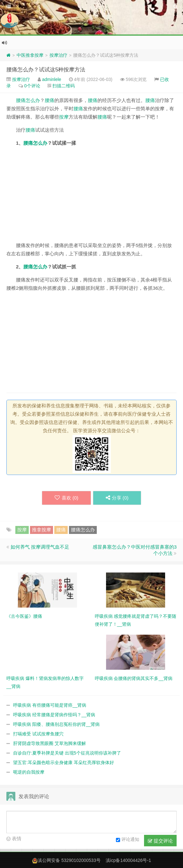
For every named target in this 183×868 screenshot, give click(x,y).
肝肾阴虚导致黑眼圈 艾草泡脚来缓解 (50, 743)
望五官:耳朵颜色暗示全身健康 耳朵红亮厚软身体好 (64, 762)
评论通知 (128, 840)
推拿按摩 (42, 530)
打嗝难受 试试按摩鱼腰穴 (38, 734)
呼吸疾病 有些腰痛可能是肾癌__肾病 (50, 705)
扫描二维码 (64, 86)
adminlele (52, 79)
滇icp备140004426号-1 (128, 860)
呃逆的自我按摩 (29, 772)
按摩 (64, 117)
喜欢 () (66, 498)
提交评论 (160, 841)
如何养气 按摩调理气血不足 (40, 547)
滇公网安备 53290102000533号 (69, 860)
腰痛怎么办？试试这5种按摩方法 (46, 70)
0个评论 (32, 86)
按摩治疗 (58, 55)
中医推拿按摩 (30, 55)
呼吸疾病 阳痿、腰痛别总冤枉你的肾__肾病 (56, 724)
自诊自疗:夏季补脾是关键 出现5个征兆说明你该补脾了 (67, 753)
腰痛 (50, 100)
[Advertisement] (91, 197)
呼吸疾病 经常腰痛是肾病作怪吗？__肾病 (54, 715)
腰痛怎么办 (28, 100)
